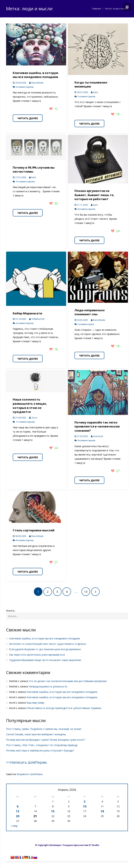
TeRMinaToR (38, 319)
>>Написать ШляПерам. (27, 762)
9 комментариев (86, 440)
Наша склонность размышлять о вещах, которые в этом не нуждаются (30, 406)
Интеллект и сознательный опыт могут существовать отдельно (48, 644)
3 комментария (86, 324)
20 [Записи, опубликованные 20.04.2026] (18, 816)
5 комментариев (86, 96)
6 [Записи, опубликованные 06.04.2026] (18, 806)
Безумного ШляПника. (30, 774)
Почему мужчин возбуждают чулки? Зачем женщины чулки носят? (46, 740)
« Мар (14, 826)
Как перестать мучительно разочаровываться (37, 655)
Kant (95, 92)
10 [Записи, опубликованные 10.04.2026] (85, 806)
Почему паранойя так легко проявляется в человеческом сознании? (97, 426)
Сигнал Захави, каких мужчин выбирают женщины (36, 734)
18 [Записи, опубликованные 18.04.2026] (102, 811)
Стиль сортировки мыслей (34, 530)
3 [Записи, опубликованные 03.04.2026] (85, 801)
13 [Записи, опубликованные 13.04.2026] (18, 811)
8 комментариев (86, 209)
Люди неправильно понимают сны (90, 312)
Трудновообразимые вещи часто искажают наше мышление (45, 660)
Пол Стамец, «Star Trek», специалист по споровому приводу (42, 745)
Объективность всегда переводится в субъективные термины (64, 708)
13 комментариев (25, 182)
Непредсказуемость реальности (48, 686)
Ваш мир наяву (35, 703)
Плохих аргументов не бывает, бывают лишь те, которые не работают (94, 195)
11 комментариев (25, 422)
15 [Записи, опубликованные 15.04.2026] (53, 811)
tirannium (98, 436)
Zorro (34, 418)
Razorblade (37, 83)
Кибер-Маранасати (27, 313)
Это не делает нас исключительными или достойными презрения (68, 681)
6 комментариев (25, 87)
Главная (96, 9)
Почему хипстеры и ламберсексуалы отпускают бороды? (40, 750)
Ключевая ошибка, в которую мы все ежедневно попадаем (36, 75)
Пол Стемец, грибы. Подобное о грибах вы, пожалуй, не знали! (44, 729)
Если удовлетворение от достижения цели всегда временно (45, 649)
